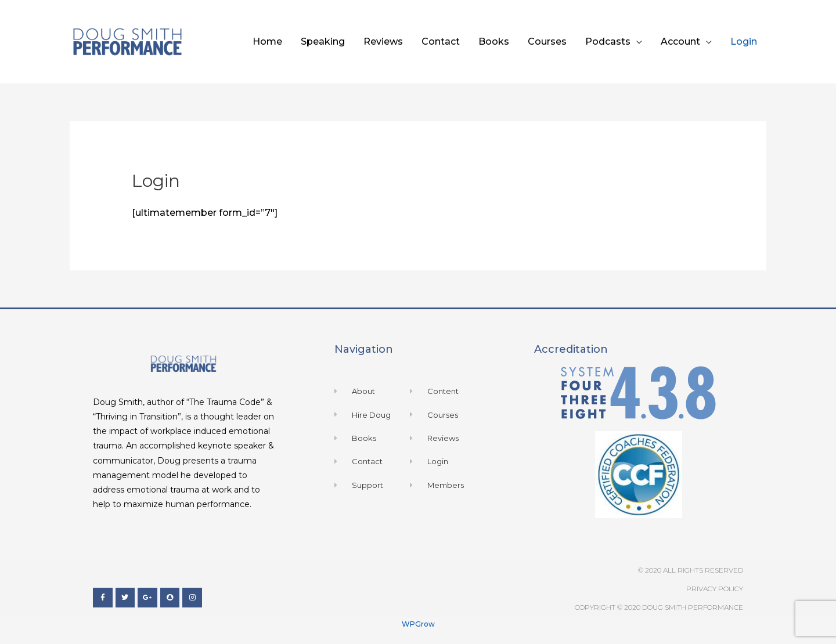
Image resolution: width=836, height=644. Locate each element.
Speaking (323, 41)
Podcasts (608, 41)
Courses (547, 41)
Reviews (383, 41)
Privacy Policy (715, 589)
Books (494, 41)
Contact (441, 41)
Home (267, 41)
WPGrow (418, 624)
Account (680, 41)
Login (744, 41)
